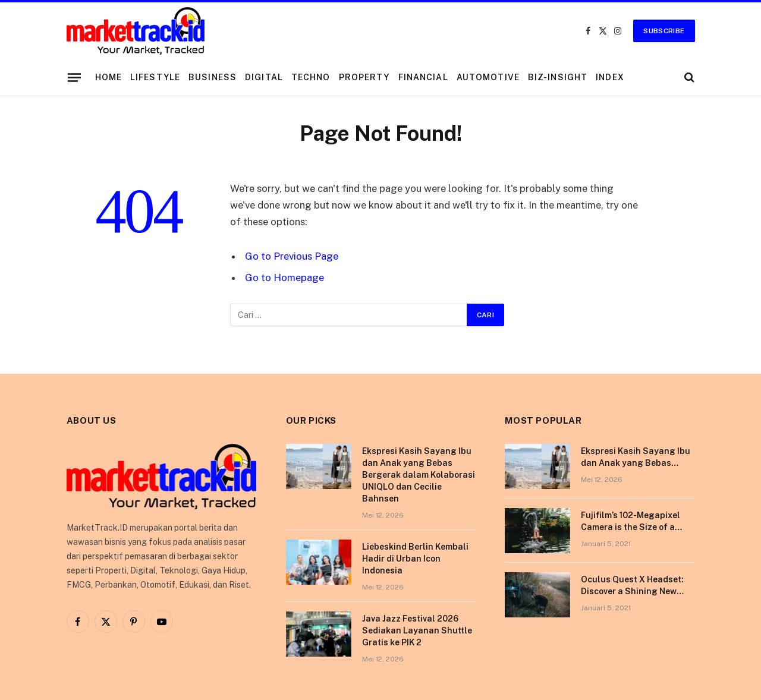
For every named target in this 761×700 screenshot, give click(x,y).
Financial (423, 77)
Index (610, 77)
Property (364, 77)
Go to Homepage (284, 278)
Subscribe (664, 31)
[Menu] (74, 77)
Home (109, 77)
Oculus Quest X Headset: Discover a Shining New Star (632, 586)
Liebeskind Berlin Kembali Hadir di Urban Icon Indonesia (415, 559)
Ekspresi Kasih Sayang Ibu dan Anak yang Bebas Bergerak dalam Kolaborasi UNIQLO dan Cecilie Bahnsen (419, 475)
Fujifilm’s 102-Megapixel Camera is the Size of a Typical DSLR (631, 522)
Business (213, 77)
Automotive (488, 77)
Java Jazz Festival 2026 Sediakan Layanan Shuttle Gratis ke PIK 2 (417, 630)
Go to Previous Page (292, 256)
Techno (311, 77)
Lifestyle (155, 77)
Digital (264, 77)
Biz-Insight (558, 77)
